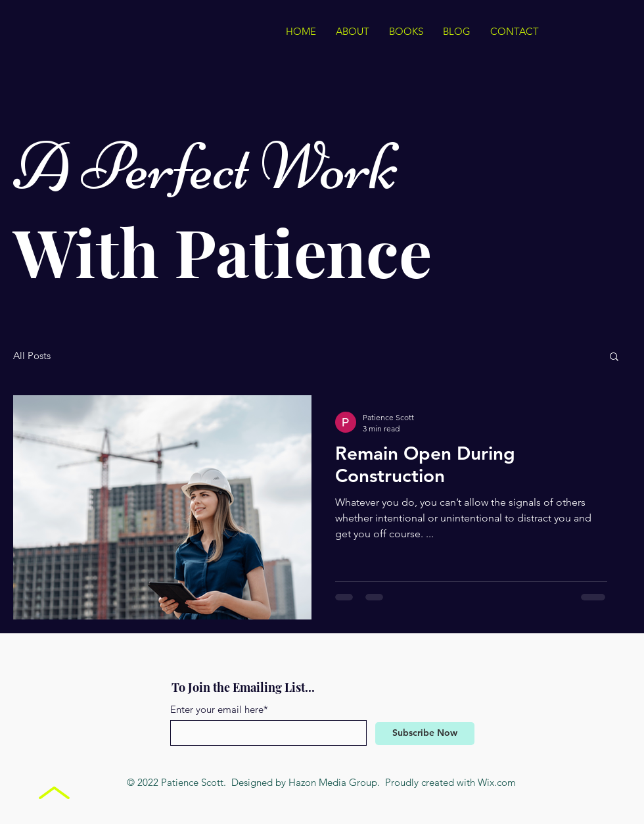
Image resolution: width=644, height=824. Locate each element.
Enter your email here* (219, 709)
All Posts (32, 356)
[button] (614, 357)
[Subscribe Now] (425, 734)
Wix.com (497, 782)
